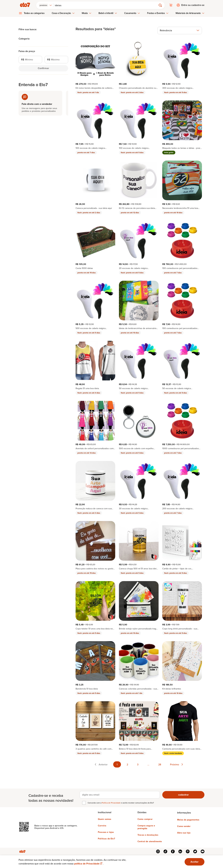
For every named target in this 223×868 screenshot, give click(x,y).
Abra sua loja (184, 832)
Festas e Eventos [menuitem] (158, 13)
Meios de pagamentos (188, 819)
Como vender (184, 826)
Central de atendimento (150, 841)
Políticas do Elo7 (106, 838)
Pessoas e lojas (106, 832)
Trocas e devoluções (148, 835)
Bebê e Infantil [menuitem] (108, 13)
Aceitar (195, 862)
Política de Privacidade (111, 802)
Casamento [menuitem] (132, 13)
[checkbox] (84, 803)
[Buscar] (107, 5)
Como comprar (145, 819)
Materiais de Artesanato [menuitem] (190, 13)
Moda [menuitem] (87, 13)
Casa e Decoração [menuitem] (63, 13)
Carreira (102, 825)
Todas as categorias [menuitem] (34, 13)
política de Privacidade (89, 864)
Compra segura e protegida (146, 827)
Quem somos (105, 819)
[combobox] (46, 5)
